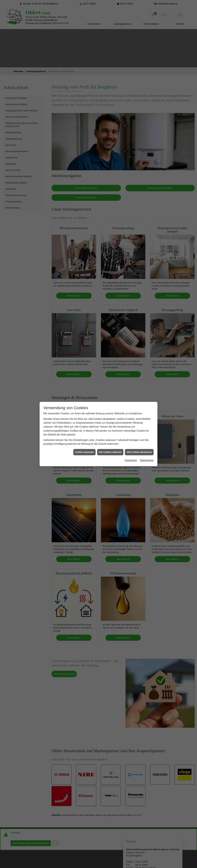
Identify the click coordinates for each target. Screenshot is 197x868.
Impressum (131, 460)
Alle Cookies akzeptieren (139, 452)
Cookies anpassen (84, 452)
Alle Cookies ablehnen (110, 452)
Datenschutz (147, 460)
